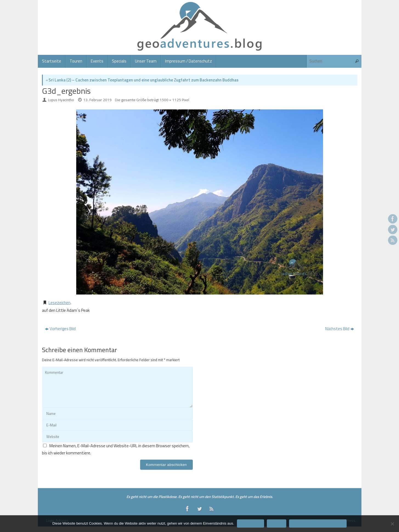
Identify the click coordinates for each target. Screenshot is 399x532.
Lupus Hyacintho (61, 100)
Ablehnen (277, 523)
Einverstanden (251, 523)
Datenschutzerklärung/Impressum (318, 523)
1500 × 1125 (170, 100)
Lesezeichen (60, 303)
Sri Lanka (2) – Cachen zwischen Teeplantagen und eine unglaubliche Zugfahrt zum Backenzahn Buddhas (142, 80)
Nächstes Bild (340, 329)
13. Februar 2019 (97, 100)
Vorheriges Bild (60, 329)
